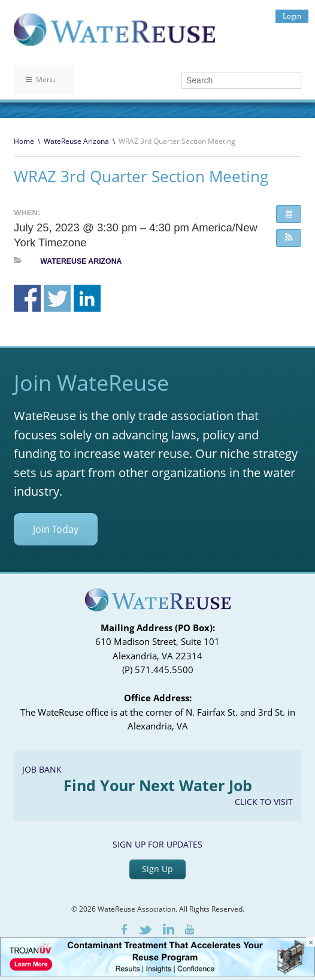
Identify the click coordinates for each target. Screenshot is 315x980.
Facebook (124, 929)
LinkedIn (169, 929)
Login (292, 16)
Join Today (56, 529)
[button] (289, 238)
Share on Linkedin (87, 298)
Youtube (190, 929)
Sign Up (157, 869)
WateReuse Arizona (76, 141)
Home (24, 141)
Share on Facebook (27, 298)
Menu (40, 79)
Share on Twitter (57, 298)
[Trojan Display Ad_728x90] (157, 973)
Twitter (145, 930)
